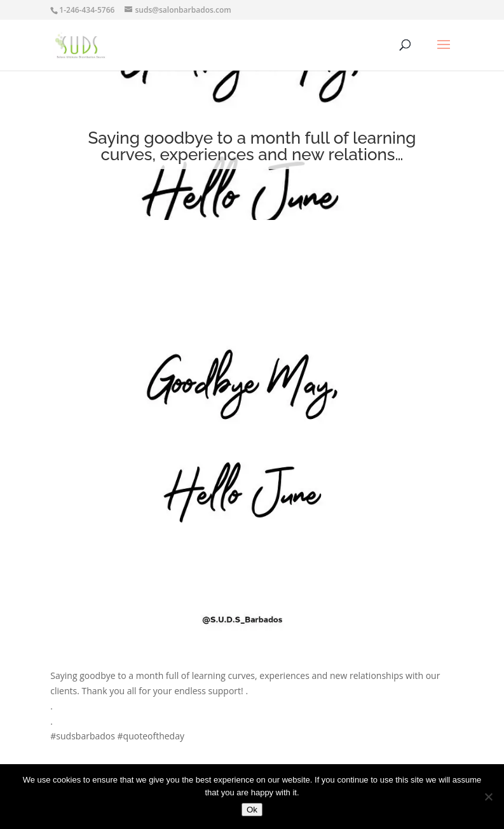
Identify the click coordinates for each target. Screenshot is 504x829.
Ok (252, 810)
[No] (488, 797)
